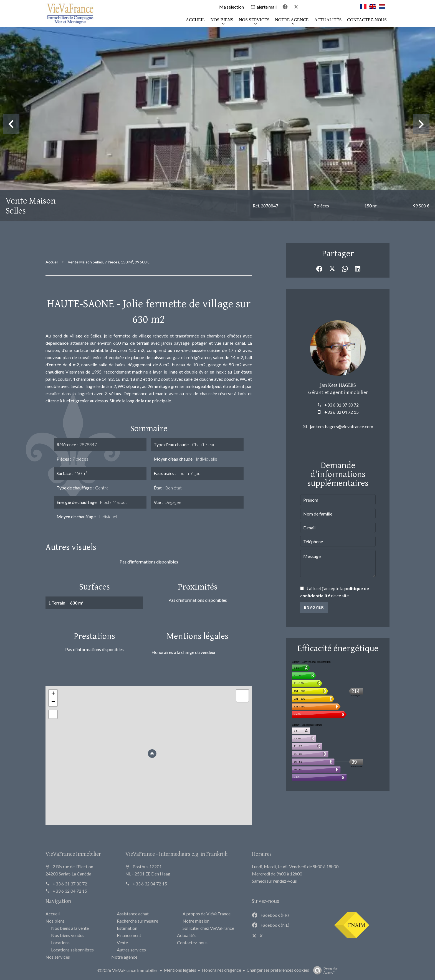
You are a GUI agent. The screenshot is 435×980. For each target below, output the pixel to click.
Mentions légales (180, 970)
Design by (324, 970)
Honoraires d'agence (221, 970)
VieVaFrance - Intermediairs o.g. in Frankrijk (176, 854)
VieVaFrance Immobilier (73, 854)
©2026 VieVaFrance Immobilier (128, 970)
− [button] (53, 702)
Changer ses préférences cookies (278, 970)
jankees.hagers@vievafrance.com (342, 426)
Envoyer (314, 608)
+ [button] (53, 694)
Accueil (52, 262)
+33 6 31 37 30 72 (342, 405)
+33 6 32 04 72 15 (342, 412)
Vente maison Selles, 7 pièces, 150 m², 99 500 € (109, 262)
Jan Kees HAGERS (338, 385)
